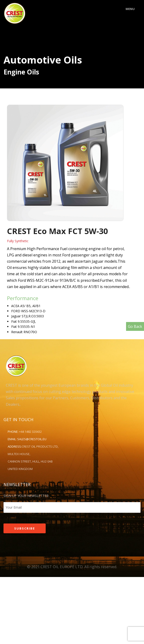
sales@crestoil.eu (32, 439)
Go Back (135, 326)
